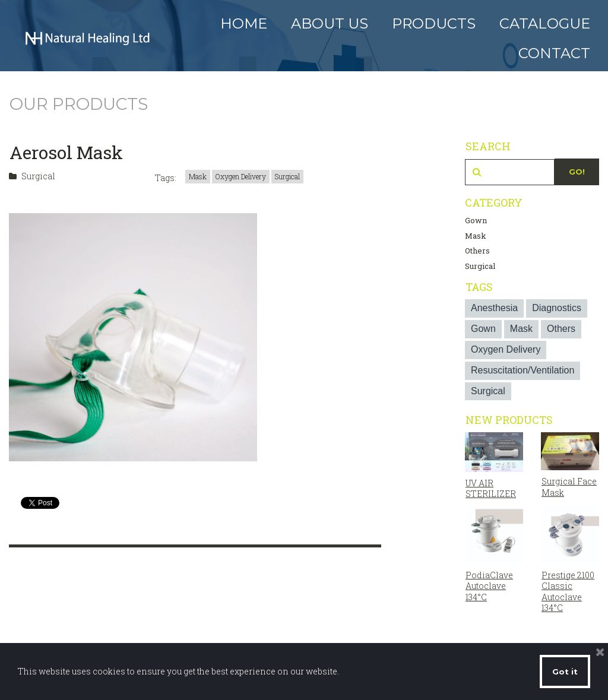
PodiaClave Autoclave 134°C (489, 585)
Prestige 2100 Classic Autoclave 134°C (568, 591)
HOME (244, 23)
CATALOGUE (545, 23)
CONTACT (554, 53)
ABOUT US (330, 23)
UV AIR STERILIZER (491, 488)
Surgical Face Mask (569, 487)
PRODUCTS (434, 23)
